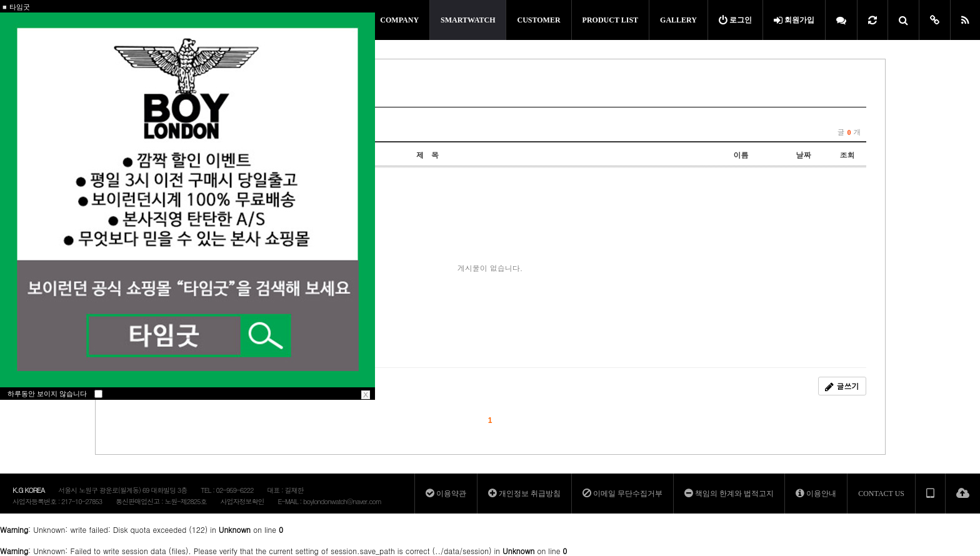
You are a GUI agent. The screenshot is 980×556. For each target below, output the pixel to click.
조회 (847, 155)
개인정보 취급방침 (524, 494)
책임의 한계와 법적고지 (729, 494)
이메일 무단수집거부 (622, 494)
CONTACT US (881, 494)
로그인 (735, 20)
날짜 (804, 155)
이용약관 (446, 494)
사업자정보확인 (242, 501)
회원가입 (794, 20)
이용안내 (816, 494)
